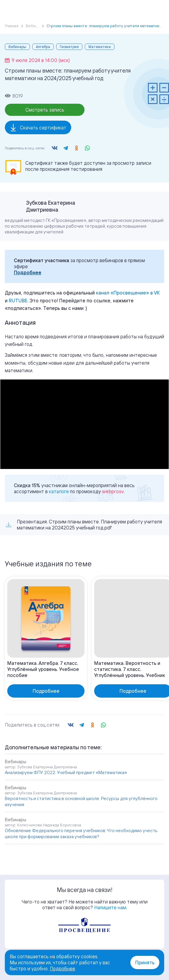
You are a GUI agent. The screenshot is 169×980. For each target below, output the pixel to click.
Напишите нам (110, 907)
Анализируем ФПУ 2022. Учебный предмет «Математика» (66, 772)
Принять (145, 962)
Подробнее (28, 272)
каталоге (59, 491)
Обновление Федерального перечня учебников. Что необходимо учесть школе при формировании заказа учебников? (81, 833)
